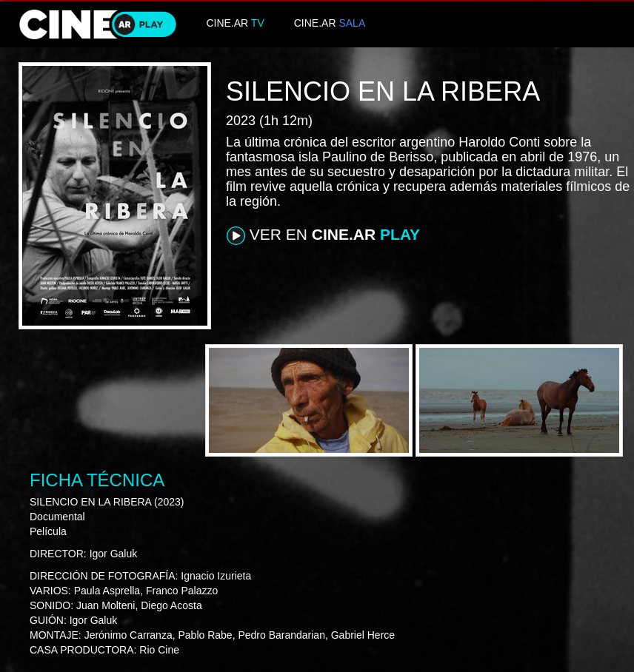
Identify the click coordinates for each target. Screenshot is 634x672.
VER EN (323, 235)
